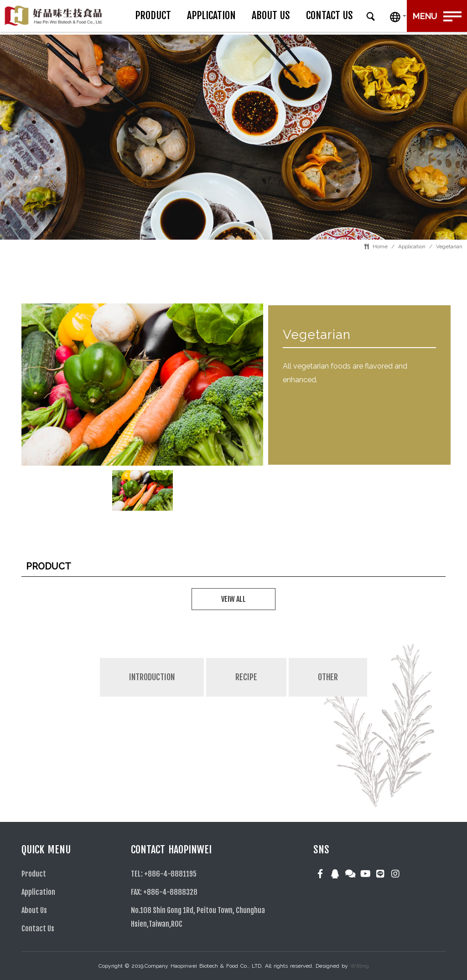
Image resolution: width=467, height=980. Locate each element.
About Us (301, 15)
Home (380, 246)
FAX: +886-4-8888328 (164, 892)
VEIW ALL (233, 599)
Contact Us (360, 15)
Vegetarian (449, 246)
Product (183, 15)
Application (241, 15)
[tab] (152, 696)
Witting (360, 966)
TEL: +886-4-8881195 (164, 874)
